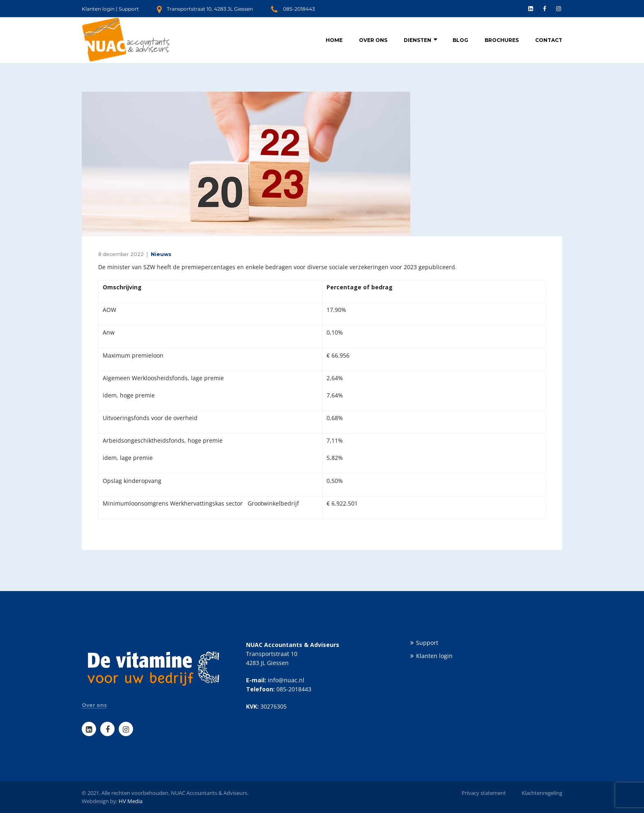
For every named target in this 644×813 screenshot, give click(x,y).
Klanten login (98, 9)
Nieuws (161, 254)
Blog (460, 40)
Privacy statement (484, 793)
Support (129, 9)
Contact (549, 40)
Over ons (373, 40)
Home (334, 40)
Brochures (502, 40)
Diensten (417, 40)
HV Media (131, 801)
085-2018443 (299, 9)
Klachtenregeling (542, 793)
